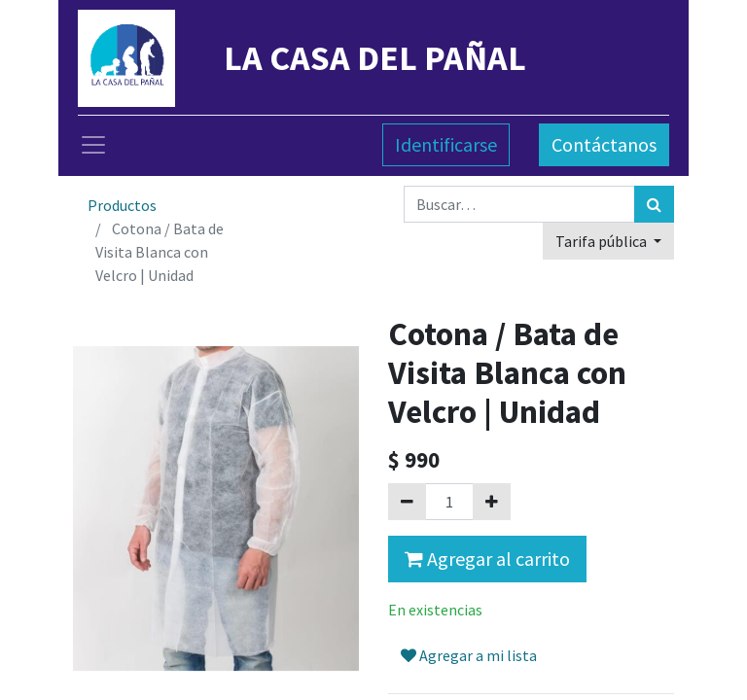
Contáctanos (604, 144)
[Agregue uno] (492, 502)
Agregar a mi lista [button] (469, 655)
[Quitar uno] (407, 502)
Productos (122, 205)
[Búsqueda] (654, 204)
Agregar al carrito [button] (487, 559)
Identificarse (446, 144)
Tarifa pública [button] (603, 241)
